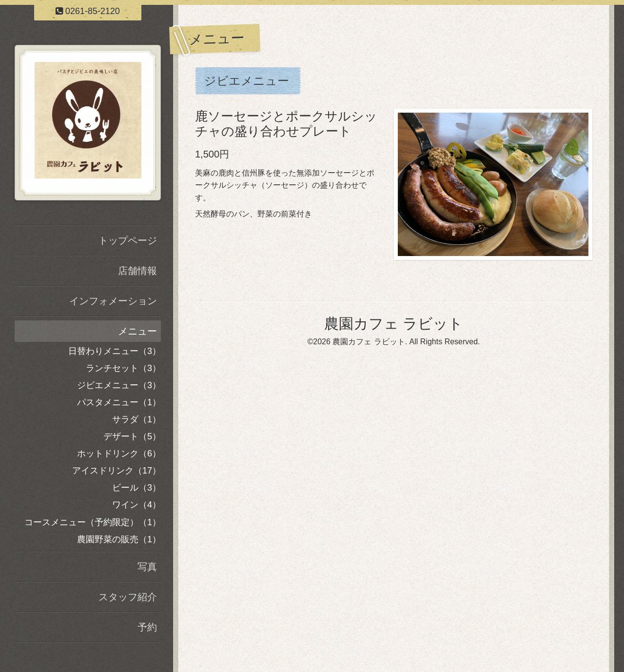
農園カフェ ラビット (394, 324)
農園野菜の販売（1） (119, 539)
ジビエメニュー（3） (119, 385)
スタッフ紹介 (128, 597)
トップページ (128, 240)
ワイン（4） (136, 505)
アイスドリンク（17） (117, 471)
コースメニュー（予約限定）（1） (93, 522)
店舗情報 (137, 271)
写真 (147, 567)
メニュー (137, 331)
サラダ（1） (136, 419)
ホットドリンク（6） (119, 454)
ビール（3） (136, 488)
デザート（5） (132, 436)
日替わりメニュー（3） (115, 351)
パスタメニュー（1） (119, 402)
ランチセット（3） (123, 368)
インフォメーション (113, 301)
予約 (147, 627)
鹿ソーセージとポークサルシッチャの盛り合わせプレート (286, 124)
